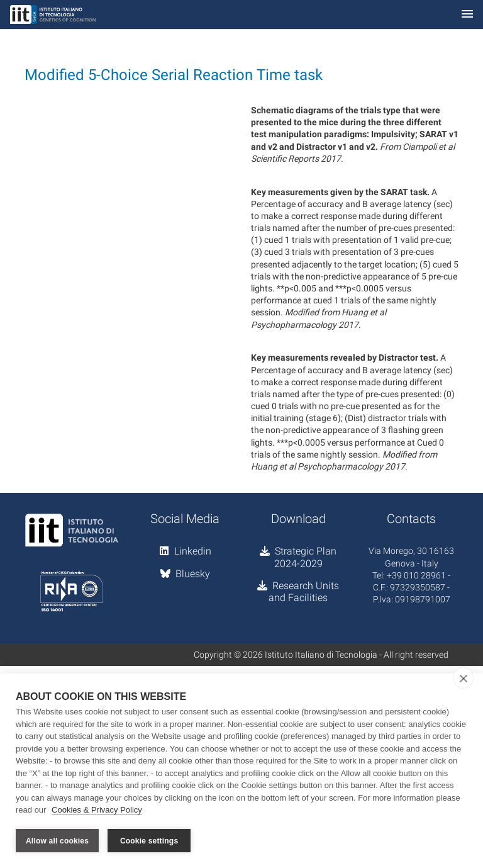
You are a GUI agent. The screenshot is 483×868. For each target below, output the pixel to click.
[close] (463, 679)
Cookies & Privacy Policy (97, 810)
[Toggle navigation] (467, 15)
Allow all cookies (57, 841)
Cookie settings (149, 841)
